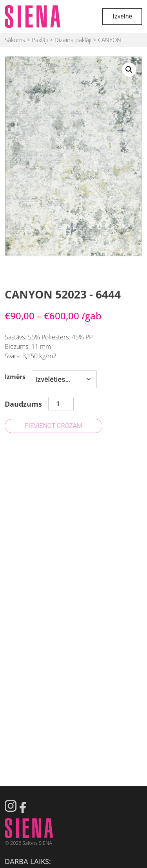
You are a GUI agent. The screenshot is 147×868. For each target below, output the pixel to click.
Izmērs (15, 377)
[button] (129, 70)
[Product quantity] (61, 404)
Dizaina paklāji (73, 40)
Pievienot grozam (54, 426)
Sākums (15, 40)
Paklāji (40, 40)
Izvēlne (122, 16)
